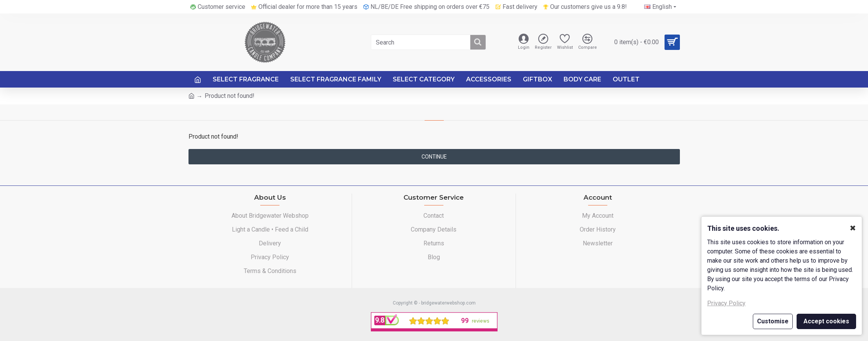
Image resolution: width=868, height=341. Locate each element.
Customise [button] (773, 321)
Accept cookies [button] (826, 321)
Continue (434, 157)
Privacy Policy (726, 303)
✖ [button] (853, 228)
